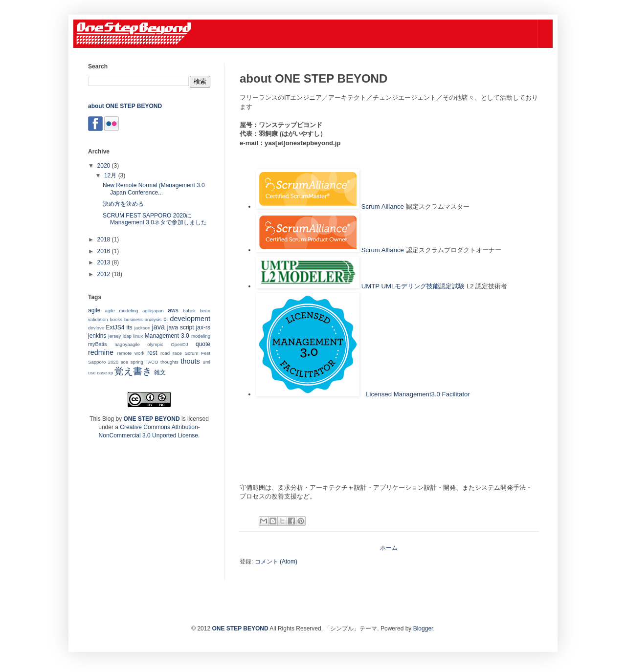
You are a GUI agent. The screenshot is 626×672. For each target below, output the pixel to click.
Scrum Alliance (383, 206)
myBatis (97, 344)
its (130, 327)
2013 (105, 262)
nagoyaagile (127, 344)
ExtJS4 (115, 327)
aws (173, 310)
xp (111, 373)
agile (94, 310)
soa (124, 362)
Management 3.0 (167, 336)
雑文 (160, 372)
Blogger (423, 629)
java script (181, 327)
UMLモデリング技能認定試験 (423, 286)
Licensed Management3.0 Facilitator (418, 394)
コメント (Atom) (276, 562)
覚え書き (133, 371)
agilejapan (153, 311)
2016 (105, 251)
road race (171, 353)
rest (152, 353)
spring (137, 362)
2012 (105, 274)
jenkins (97, 336)
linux (138, 336)
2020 (105, 166)
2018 (105, 239)
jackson (143, 328)
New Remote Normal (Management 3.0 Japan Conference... (154, 189)
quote (203, 344)
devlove (96, 328)
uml (207, 362)
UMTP (370, 286)
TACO (152, 362)
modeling (201, 336)
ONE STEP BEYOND (151, 419)
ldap (127, 336)
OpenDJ (179, 344)
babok (189, 311)
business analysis (143, 319)
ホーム (389, 548)
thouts (190, 361)
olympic (155, 344)
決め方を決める (123, 204)
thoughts (169, 362)
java (158, 327)
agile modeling (122, 311)
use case (97, 373)
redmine (101, 352)
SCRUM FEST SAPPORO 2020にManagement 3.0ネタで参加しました (155, 219)
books (116, 319)
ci (166, 319)
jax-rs (203, 327)
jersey (115, 336)
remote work (131, 353)
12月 (111, 175)
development (190, 319)
